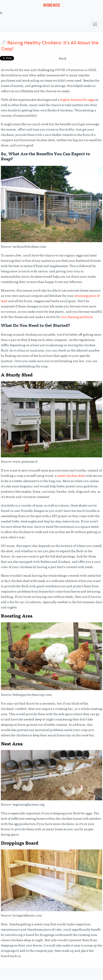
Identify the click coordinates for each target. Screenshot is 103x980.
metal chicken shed (71, 476)
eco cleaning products (77, 317)
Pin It (63, 59)
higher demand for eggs (77, 100)
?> (30, 7)
